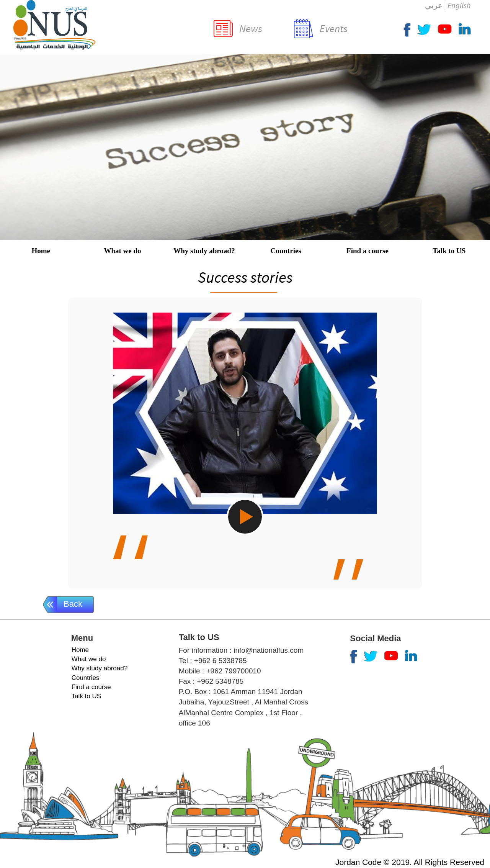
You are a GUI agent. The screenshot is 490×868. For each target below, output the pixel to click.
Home (41, 251)
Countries (286, 251)
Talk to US (449, 251)
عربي (434, 5)
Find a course (367, 251)
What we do (122, 251)
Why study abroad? (204, 251)
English (459, 5)
